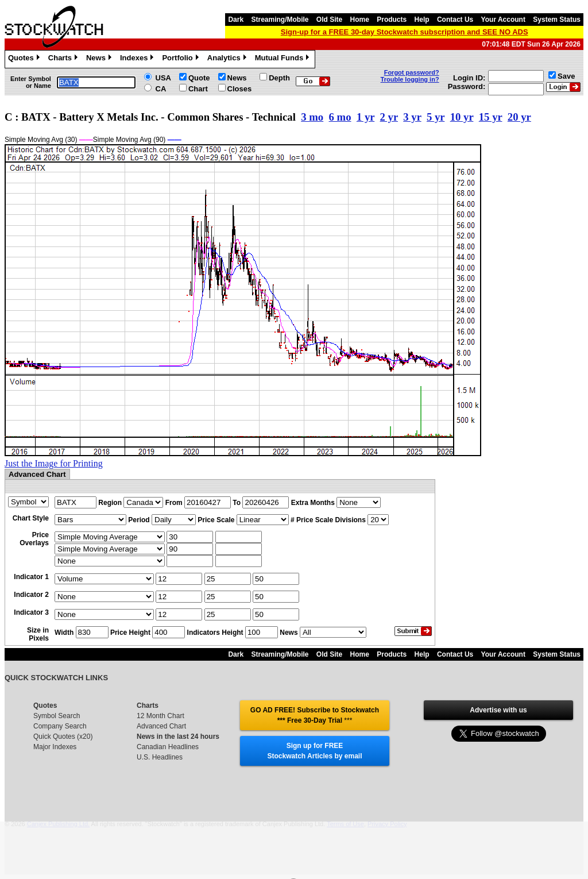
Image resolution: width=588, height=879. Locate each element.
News (100, 59)
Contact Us (455, 20)
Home (360, 20)
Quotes (25, 59)
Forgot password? (412, 72)
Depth (279, 78)
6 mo (340, 117)
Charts (64, 59)
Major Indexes (55, 747)
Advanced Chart (161, 726)
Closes (240, 89)
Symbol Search (57, 716)
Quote (199, 78)
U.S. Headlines (160, 757)
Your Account (503, 20)
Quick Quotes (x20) (63, 737)
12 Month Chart (160, 716)
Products (392, 20)
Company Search (60, 726)
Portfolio (181, 59)
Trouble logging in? (410, 79)
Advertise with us (498, 710)
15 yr (491, 117)
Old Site (329, 20)
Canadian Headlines (168, 747)
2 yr (389, 117)
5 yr (436, 117)
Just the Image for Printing (54, 463)
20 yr (519, 117)
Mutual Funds (284, 59)
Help (422, 20)
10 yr (462, 117)
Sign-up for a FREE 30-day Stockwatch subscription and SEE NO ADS (405, 32)
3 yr (412, 117)
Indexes (138, 59)
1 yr (365, 117)
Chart (198, 89)
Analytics (228, 59)
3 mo (312, 117)
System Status (557, 20)
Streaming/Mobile (280, 20)
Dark (236, 20)
